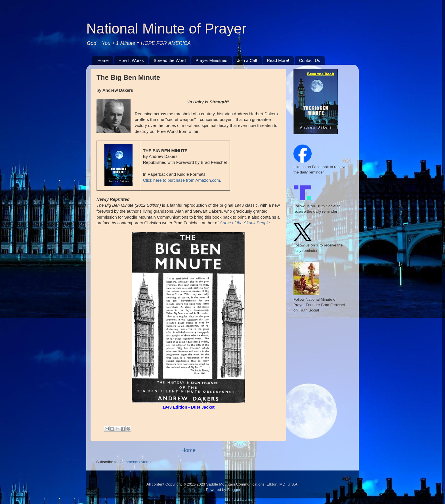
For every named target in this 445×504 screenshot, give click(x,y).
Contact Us (309, 60)
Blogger (234, 490)
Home (103, 60)
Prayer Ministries (211, 60)
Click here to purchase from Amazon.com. (182, 180)
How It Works (131, 60)
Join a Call (247, 60)
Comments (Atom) (135, 462)
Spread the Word (170, 60)
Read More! (278, 60)
